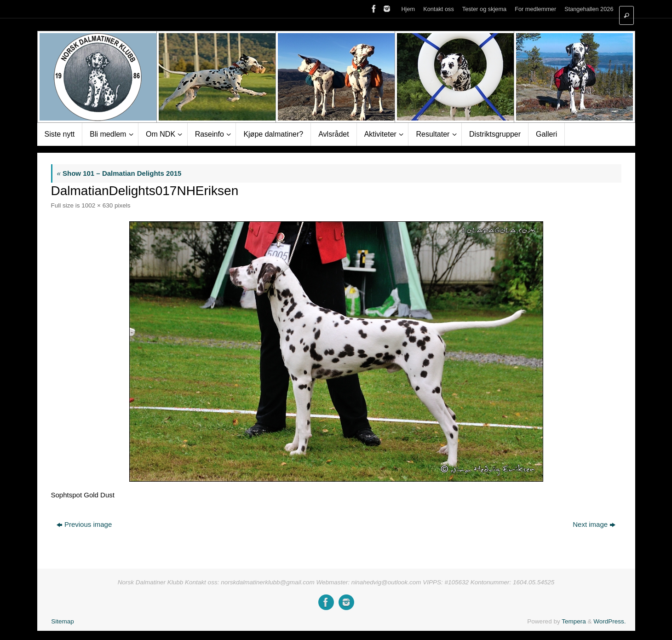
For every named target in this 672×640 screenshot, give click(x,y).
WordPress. (609, 621)
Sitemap (63, 621)
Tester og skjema (484, 9)
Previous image (84, 524)
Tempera (574, 621)
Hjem (408, 9)
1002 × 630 (97, 205)
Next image (594, 524)
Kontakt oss (439, 9)
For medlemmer (535, 9)
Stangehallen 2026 (589, 9)
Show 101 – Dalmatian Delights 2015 (119, 173)
